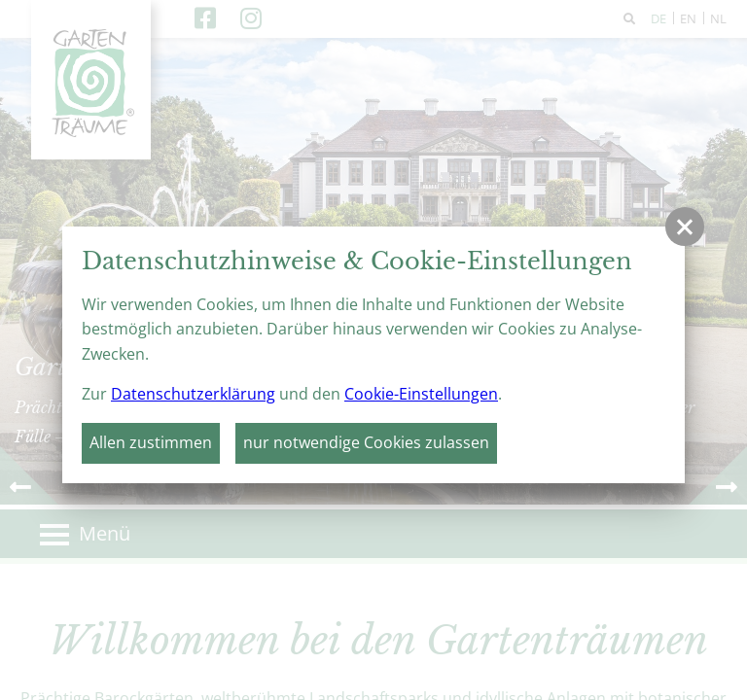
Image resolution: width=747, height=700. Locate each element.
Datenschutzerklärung (193, 394)
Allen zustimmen (151, 442)
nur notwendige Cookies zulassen (366, 442)
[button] (685, 227)
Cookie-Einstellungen (421, 394)
